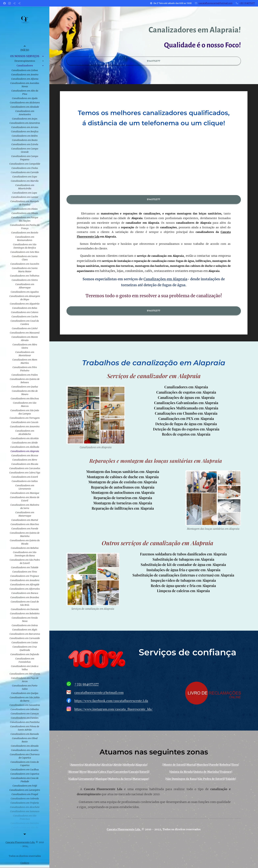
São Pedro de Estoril (211, 779)
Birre (83, 772)
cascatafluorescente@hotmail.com (215, 3)
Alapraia (141, 765)
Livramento (86, 779)
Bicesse (74, 772)
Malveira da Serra (120, 779)
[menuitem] (25, 50)
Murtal (191, 765)
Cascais (134, 772)
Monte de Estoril (174, 765)
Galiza (73, 779)
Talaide (230, 779)
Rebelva (225, 765)
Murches (203, 765)
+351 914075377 (247, 3)
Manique (101, 779)
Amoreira (77, 765)
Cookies (25, 863)
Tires (235, 765)
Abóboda (129, 765)
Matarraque (140, 779)
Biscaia (92, 772)
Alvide (118, 765)
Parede (214, 765)
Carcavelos (121, 772)
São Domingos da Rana (181, 779)
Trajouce (226, 772)
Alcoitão (107, 765)
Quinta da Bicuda (181, 772)
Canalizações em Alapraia (165, 279)
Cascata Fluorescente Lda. (124, 829)
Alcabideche (92, 765)
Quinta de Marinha (206, 772)
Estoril (144, 772)
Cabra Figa (105, 772)
